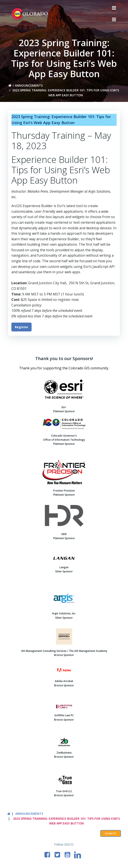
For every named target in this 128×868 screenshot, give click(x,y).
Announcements (29, 85)
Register (21, 327)
